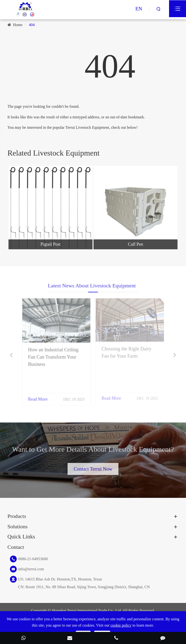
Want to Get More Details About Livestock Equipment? (93, 452)
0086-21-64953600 (33, 559)
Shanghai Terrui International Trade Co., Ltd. (87, 611)
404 (32, 25)
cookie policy (121, 625)
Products (17, 516)
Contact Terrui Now (93, 465)
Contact (16, 547)
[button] (11, 355)
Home (18, 25)
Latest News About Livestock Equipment (92, 289)
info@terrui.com (31, 569)
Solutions (18, 526)
